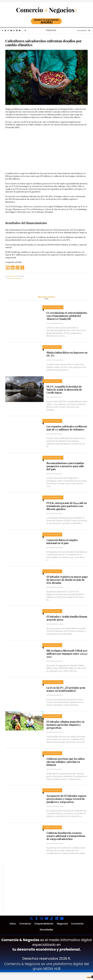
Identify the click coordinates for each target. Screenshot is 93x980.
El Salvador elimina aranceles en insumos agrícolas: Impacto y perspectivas (65, 725)
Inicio (13, 924)
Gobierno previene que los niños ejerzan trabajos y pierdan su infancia (66, 762)
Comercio (48, 827)
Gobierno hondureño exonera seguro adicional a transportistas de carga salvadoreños (66, 836)
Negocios (56, 347)
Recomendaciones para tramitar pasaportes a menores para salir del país (65, 466)
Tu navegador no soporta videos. (46, 151)
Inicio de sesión (82, 30)
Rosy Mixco (58, 397)
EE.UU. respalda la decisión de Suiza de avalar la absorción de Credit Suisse (64, 390)
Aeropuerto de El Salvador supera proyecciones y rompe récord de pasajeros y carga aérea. (66, 799)
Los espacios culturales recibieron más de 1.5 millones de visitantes (67, 428)
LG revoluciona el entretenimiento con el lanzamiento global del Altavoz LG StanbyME (67, 316)
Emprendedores (44, 924)
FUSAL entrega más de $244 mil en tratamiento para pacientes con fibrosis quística (67, 506)
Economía (19, 278)
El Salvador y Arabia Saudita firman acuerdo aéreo (67, 618)
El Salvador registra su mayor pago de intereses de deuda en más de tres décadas (67, 580)
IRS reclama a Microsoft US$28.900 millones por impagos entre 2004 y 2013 (67, 654)
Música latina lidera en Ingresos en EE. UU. (67, 354)
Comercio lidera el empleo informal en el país (62, 541)
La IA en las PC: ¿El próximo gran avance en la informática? (66, 689)
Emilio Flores (11, 276)
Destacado (11, 278)
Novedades (57, 307)
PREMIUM (51, 30)
